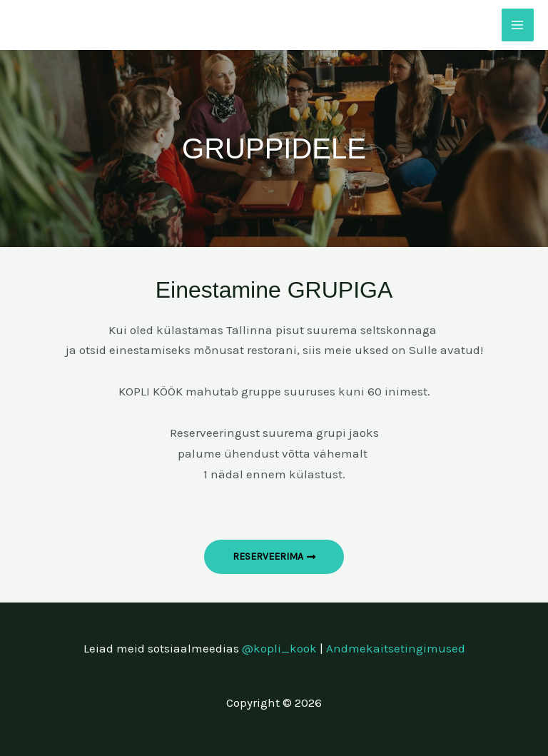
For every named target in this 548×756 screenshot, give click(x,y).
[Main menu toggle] (518, 25)
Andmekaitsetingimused (396, 648)
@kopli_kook (279, 648)
